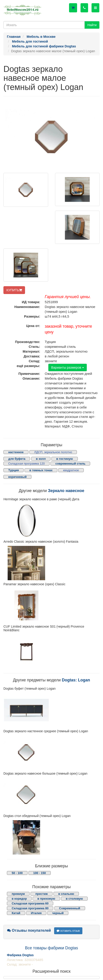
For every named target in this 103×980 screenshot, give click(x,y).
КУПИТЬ (14, 290)
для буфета (17, 459)
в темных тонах (41, 470)
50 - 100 (17, 873)
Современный (70, 908)
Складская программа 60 (30, 903)
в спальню (66, 894)
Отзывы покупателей (29, 930)
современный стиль (70, 464)
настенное (16, 452)
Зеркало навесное (66, 491)
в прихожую (46, 899)
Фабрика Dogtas (20, 955)
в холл (41, 459)
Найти (92, 25)
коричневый (17, 477)
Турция (14, 470)
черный (58, 913)
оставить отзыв (68, 931)
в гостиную (64, 459)
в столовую (74, 899)
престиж (42, 894)
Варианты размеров (68, 367)
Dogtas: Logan (76, 680)
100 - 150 (40, 873)
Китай (16, 913)
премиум (18, 894)
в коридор (19, 899)
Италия (36, 913)
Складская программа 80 (30, 908)
